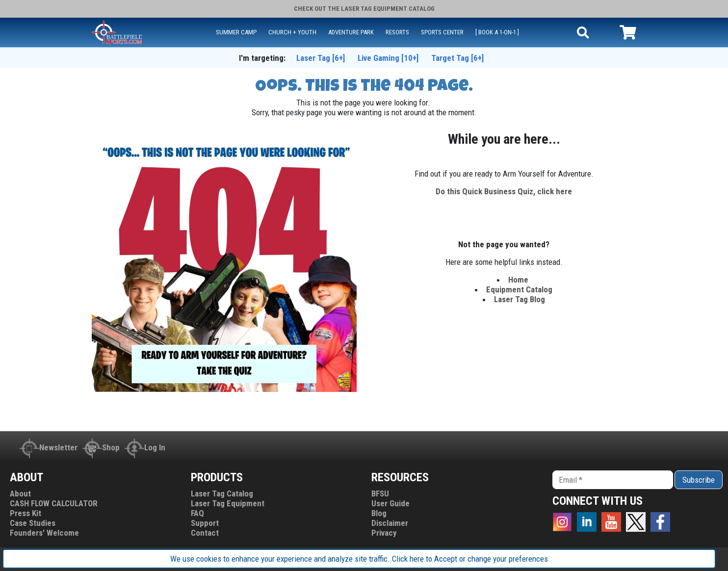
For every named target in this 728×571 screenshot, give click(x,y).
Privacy (384, 533)
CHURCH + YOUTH (292, 32)
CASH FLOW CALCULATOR (54, 503)
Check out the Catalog (364, 9)
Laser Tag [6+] (321, 58)
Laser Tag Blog (520, 299)
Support (205, 523)
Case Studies (33, 523)
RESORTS (397, 32)
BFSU (380, 493)
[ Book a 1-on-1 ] (497, 32)
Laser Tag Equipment (228, 503)
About (20, 493)
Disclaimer (390, 523)
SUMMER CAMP (236, 32)
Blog (379, 513)
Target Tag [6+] (457, 58)
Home (519, 280)
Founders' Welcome (44, 533)
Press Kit (26, 513)
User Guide (390, 503)
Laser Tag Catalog (222, 493)
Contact (205, 533)
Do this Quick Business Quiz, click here (504, 191)
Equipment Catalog (519, 289)
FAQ (197, 513)
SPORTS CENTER (442, 32)
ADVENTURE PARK (351, 32)
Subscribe (699, 480)
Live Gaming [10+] (388, 58)
